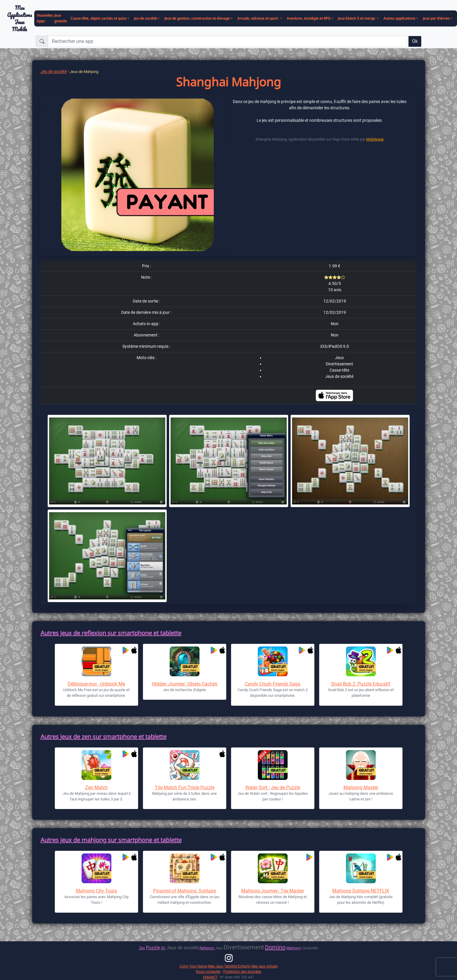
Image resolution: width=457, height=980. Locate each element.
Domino (275, 947)
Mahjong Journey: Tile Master (273, 891)
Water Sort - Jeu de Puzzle (273, 787)
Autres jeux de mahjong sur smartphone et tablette (111, 840)
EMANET (210, 977)
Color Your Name (193, 966)
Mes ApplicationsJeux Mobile (20, 19)
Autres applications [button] (399, 18)
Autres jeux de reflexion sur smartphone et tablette (111, 633)
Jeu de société (54, 71)
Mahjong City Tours (96, 891)
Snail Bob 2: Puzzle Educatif (361, 684)
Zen (142, 948)
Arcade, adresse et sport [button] (258, 18)
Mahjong (294, 948)
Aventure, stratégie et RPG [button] (309, 18)
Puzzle (153, 948)
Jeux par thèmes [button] (436, 18)
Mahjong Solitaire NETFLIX (361, 891)
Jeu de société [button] (145, 18)
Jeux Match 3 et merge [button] (357, 18)
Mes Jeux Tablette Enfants (229, 966)
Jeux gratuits (61, 18)
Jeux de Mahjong (84, 72)
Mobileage (375, 139)
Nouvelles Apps (45, 18)
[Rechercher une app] (227, 41)
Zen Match (96, 787)
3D (163, 948)
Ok (415, 41)
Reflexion (207, 948)
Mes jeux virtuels (265, 966)
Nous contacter (208, 972)
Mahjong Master (361, 787)
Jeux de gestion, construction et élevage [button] (197, 18)
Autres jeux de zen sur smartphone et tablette (103, 737)
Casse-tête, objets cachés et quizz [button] (99, 18)
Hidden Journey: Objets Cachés (185, 684)
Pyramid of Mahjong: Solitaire (184, 891)
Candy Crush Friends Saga (273, 684)
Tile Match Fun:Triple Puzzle (185, 787)
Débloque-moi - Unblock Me (96, 684)
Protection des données (242, 972)
